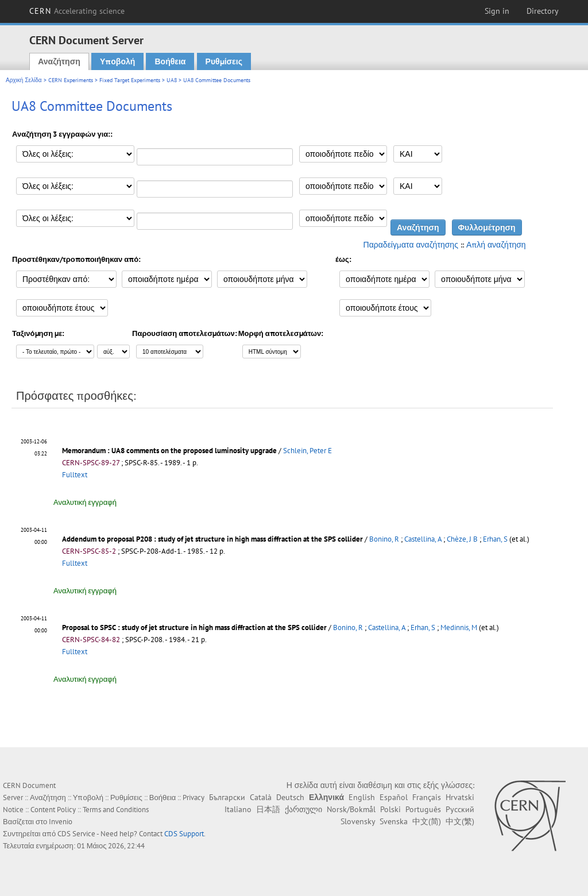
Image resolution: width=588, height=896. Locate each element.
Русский (460, 809)
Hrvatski (460, 797)
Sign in (497, 11)
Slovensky (358, 821)
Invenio (61, 822)
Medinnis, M (459, 627)
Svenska (394, 821)
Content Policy (53, 810)
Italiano (238, 809)
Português (423, 809)
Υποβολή (117, 61)
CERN (77, 11)
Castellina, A (423, 539)
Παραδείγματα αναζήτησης (411, 245)
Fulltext (75, 475)
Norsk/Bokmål (351, 809)
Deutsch (290, 797)
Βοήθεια (170, 61)
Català (261, 797)
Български (227, 797)
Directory (543, 11)
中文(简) (427, 821)
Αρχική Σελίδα (24, 80)
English (362, 797)
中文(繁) (460, 821)
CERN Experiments (71, 80)
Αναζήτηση (59, 61)
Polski (390, 809)
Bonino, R (384, 539)
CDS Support (184, 834)
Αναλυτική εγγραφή (85, 502)
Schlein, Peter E (307, 451)
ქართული (303, 809)
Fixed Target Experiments (130, 80)
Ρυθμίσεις (224, 61)
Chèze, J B (462, 539)
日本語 (268, 809)
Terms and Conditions (116, 810)
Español (394, 797)
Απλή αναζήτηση (496, 245)
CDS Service (76, 834)
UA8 (172, 80)
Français (427, 797)
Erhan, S (495, 539)
